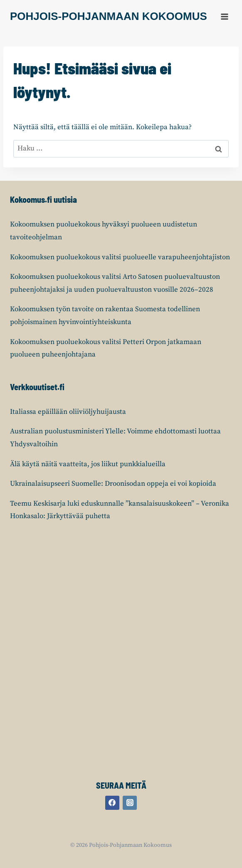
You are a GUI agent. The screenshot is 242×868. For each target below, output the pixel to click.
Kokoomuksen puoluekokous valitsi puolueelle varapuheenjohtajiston (120, 257)
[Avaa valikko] (224, 16)
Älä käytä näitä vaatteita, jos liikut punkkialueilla (88, 464)
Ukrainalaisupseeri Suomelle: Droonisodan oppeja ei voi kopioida (113, 484)
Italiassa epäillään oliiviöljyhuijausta (68, 412)
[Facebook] (112, 803)
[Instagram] (130, 803)
